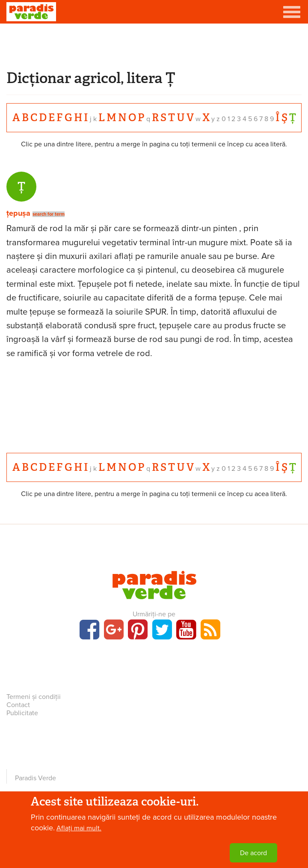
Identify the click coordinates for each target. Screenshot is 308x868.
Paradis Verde (36, 778)
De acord (253, 853)
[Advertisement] (154, 45)
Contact (18, 705)
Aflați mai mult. (79, 828)
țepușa (18, 213)
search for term (49, 214)
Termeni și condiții (34, 697)
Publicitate (22, 713)
